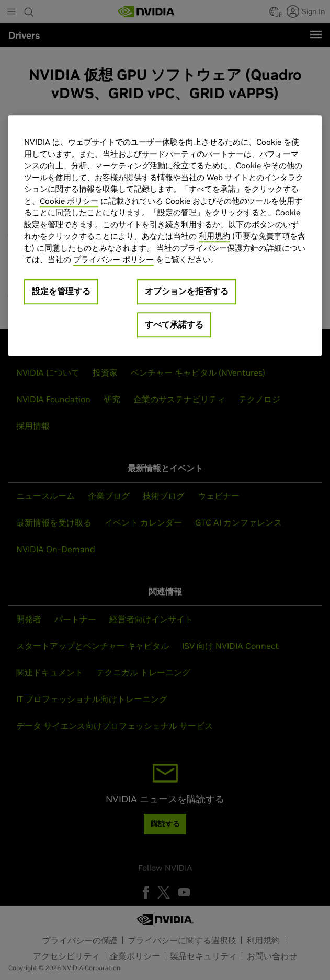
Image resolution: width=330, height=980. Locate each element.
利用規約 (214, 236)
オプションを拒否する (187, 291)
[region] (165, 236)
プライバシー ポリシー (113, 260)
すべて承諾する (174, 324)
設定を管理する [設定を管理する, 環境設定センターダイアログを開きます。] (61, 291)
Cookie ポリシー (69, 201)
